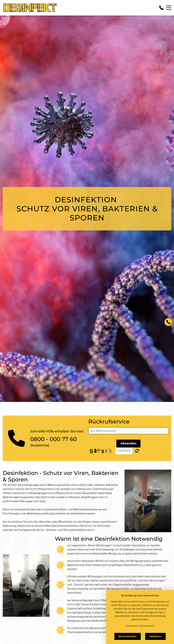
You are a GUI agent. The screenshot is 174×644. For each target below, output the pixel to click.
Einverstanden (128, 636)
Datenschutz (147, 626)
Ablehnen (155, 636)
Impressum (132, 626)
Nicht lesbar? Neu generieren (137, 451)
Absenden (128, 443)
